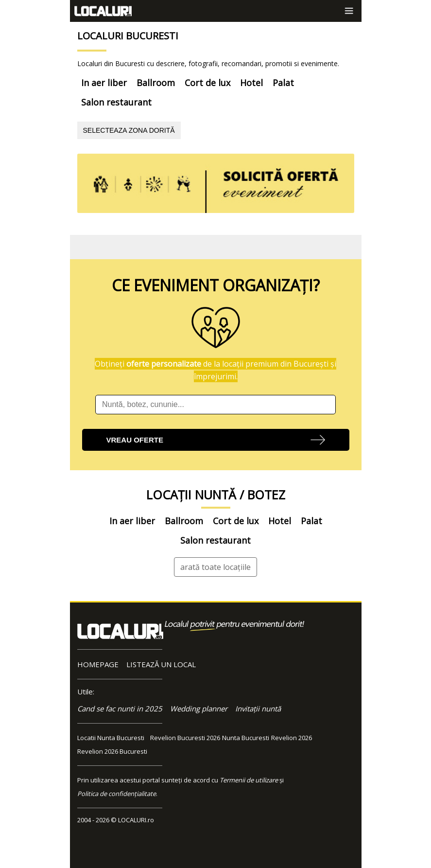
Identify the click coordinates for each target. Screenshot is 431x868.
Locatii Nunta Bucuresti (111, 738)
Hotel (251, 83)
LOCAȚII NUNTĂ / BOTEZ (216, 495)
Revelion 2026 (292, 738)
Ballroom (156, 83)
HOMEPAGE (98, 664)
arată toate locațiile (215, 567)
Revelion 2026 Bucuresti (112, 751)
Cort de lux (207, 83)
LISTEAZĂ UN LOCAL (161, 664)
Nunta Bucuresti (246, 738)
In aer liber (104, 83)
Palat (283, 83)
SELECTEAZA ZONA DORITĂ (129, 130)
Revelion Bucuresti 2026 (185, 738)
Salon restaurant (116, 102)
